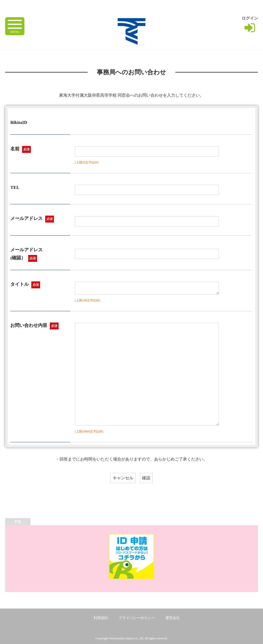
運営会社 (173, 618)
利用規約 (101, 618)
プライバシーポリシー (137, 618)
